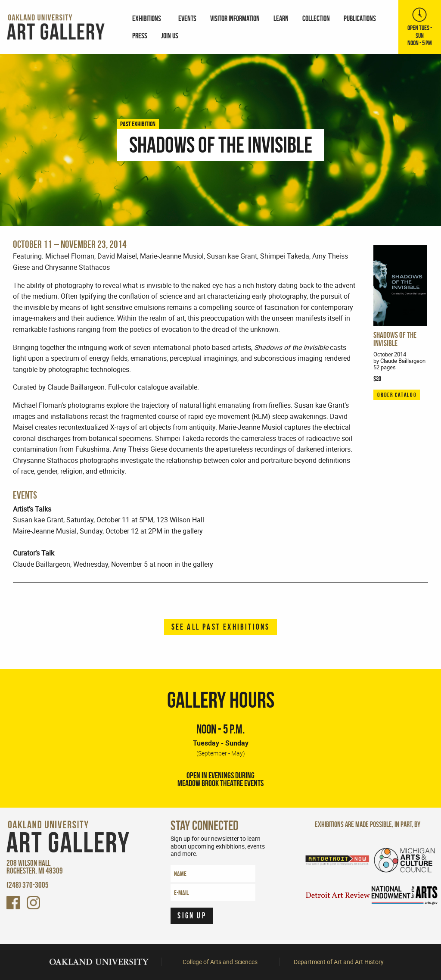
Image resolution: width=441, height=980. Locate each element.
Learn (281, 18)
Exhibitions (147, 18)
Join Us (170, 36)
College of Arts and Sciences (220, 962)
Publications (360, 18)
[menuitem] (148, 18)
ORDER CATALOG (397, 395)
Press (140, 36)
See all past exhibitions (221, 627)
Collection (316, 18)
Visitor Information (235, 18)
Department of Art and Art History (339, 962)
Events (187, 18)
